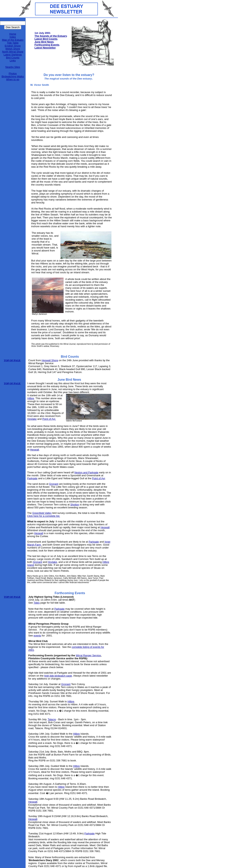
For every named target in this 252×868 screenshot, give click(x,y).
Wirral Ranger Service (88, 655)
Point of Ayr (99, 478)
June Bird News (44, 42)
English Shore (13, 46)
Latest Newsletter (45, 48)
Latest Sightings (13, 55)
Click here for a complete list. (44, 516)
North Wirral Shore (13, 52)
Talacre (52, 719)
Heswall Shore (50, 360)
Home (13, 34)
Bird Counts (13, 58)
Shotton (75, 505)
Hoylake (32, 419)
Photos (13, 73)
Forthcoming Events (47, 45)
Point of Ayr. (49, 419)
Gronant (54, 484)
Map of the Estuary (13, 40)
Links (13, 60)
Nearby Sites (13, 67)
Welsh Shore (13, 49)
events (37, 636)
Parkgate (32, 478)
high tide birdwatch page (58, 676)
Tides (37, 603)
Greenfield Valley (42, 513)
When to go (13, 79)
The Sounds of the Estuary (51, 36)
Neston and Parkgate (86, 472)
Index (13, 37)
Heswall (34, 450)
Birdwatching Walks (13, 76)
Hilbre (31, 398)
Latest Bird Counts (46, 39)
